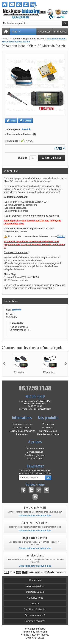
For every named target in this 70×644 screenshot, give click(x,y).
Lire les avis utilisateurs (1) (21, 134)
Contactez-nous (35, 459)
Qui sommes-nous (35, 448)
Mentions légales (35, 452)
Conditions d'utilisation (35, 609)
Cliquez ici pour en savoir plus (35, 516)
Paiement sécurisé (22, 428)
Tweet (11, 121)
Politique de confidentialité (22, 431)
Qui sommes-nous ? (35, 615)
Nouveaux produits (35, 586)
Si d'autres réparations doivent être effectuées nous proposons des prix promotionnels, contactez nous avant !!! (34, 245)
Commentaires (11, 301)
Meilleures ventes (48, 431)
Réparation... (20, 372)
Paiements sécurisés (35, 621)
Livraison (35, 604)
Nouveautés (44, 32)
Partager (25, 121)
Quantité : (23, 158)
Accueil (6, 39)
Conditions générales (35, 455)
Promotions (60, 32)
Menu (16, 32)
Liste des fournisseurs (48, 434)
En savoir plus (11, 171)
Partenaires (22, 434)
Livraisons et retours (22, 424)
